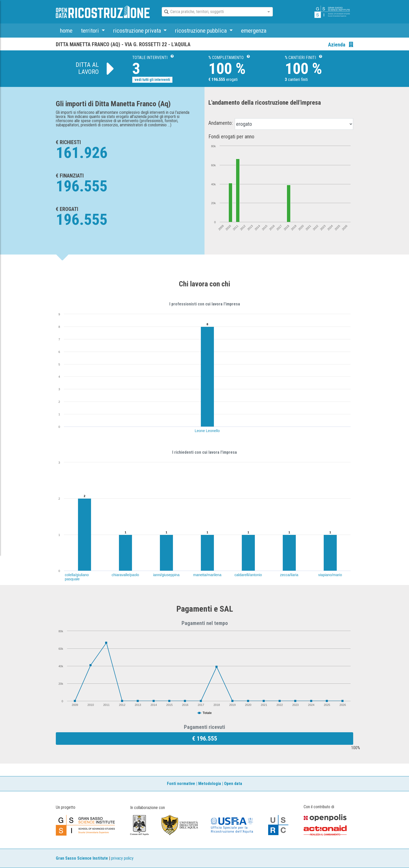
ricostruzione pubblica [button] (202, 31)
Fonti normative (181, 784)
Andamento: (221, 123)
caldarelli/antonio (248, 575)
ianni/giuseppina (166, 575)
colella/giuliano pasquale (77, 577)
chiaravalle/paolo (125, 575)
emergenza (254, 31)
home (66, 31)
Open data (233, 784)
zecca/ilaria (289, 575)
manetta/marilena (207, 575)
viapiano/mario (330, 575)
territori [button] (91, 31)
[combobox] (213, 12)
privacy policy (122, 858)
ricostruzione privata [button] (138, 31)
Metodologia (210, 784)
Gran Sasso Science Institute (82, 858)
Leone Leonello (207, 431)
